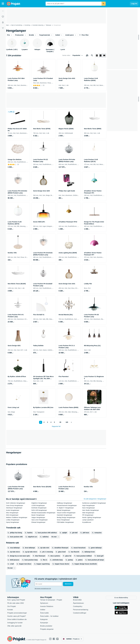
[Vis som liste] (101, 55)
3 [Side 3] (48, 422)
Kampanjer (44, 623)
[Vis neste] (71, 422)
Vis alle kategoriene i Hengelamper (95, 499)
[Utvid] (3, 11)
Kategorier (44, 620)
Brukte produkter (46, 626)
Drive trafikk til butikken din (17, 620)
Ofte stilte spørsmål (14, 626)
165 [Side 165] (67, 422)
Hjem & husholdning (17, 25)
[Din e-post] (48, 584)
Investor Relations (47, 606)
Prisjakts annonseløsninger (17, 613)
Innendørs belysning (38, 25)
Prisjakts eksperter (47, 629)
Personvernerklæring (81, 610)
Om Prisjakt (12, 606)
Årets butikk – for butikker (49, 616)
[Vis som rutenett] (97, 55)
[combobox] (74, 4)
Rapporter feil (56, 426)
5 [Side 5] (54, 422)
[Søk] (104, 4)
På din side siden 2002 (16, 603)
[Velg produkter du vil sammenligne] (87, 55)
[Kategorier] (3, 4)
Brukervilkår (77, 600)
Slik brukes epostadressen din (43, 589)
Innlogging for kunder (15, 623)
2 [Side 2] (44, 422)
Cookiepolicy (78, 606)
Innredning (27, 25)
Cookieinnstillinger (80, 613)
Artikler (43, 610)
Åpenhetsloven (78, 603)
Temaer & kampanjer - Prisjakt (51, 600)
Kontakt (10, 610)
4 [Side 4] (51, 422)
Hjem (8, 25)
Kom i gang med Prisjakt (16, 600)
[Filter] (3, 28)
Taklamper (48, 25)
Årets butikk (44, 613)
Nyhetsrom (44, 603)
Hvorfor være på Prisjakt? (17, 616)
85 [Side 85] (60, 422)
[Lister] (3, 17)
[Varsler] (3, 22)
